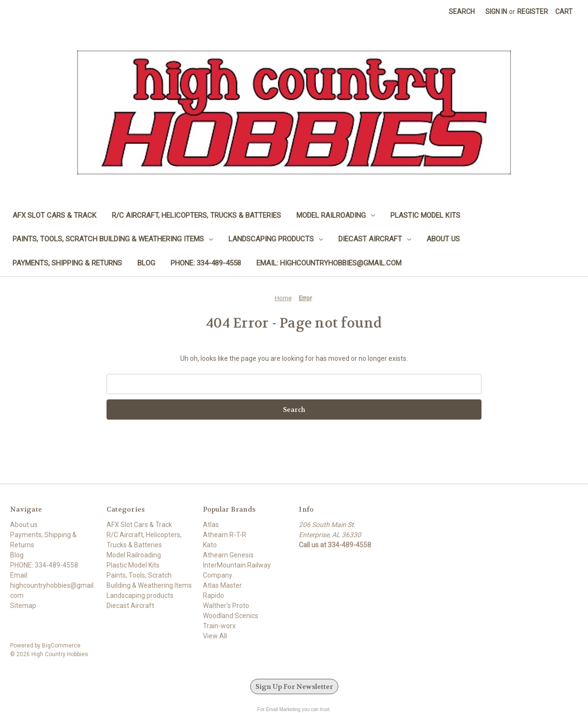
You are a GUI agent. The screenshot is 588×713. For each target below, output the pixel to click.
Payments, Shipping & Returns (67, 263)
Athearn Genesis (228, 555)
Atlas (211, 525)
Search (462, 12)
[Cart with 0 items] (564, 12)
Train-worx (219, 626)
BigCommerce (61, 646)
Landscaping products (276, 239)
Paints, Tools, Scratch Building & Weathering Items (113, 239)
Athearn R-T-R (225, 535)
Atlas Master (222, 585)
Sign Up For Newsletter (294, 687)
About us (443, 239)
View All (215, 636)
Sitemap (23, 606)
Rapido (214, 595)
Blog (146, 263)
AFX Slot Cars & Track (54, 215)
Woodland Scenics (231, 616)
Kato (210, 545)
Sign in (496, 12)
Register (533, 12)
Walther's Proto (226, 606)
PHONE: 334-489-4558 (206, 263)
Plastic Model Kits (425, 215)
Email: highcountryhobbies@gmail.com (329, 263)
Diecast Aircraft (375, 239)
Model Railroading (336, 215)
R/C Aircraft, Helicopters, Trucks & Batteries (196, 215)
